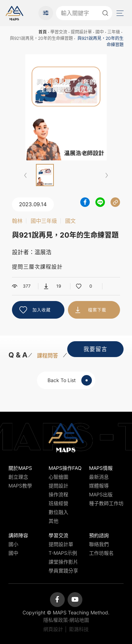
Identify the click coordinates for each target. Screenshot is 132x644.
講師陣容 (18, 535)
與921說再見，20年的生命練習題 (41, 38)
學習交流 (59, 32)
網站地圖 (79, 620)
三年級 (114, 32)
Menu (119, 13)
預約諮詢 (99, 535)
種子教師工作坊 (106, 503)
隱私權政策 (56, 620)
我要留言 (95, 349)
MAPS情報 (101, 468)
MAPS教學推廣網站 (14, 13)
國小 (13, 544)
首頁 (43, 32)
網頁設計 (53, 629)
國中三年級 (44, 221)
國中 (100, 32)
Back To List (70, 380)
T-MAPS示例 (63, 553)
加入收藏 (42, 310)
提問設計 (58, 486)
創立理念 (18, 477)
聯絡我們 (99, 544)
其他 (54, 521)
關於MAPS (20, 468)
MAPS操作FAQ (65, 468)
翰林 (17, 221)
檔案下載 (97, 310)
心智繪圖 (58, 477)
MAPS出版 (101, 494)
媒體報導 (99, 486)
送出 (105, 13)
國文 (70, 221)
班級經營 (58, 503)
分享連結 (115, 202)
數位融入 (58, 512)
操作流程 (58, 494)
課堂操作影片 (63, 562)
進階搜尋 (46, 13)
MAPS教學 (20, 486)
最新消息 (99, 477)
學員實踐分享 (63, 571)
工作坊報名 (101, 553)
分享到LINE (100, 202)
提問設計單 (81, 32)
